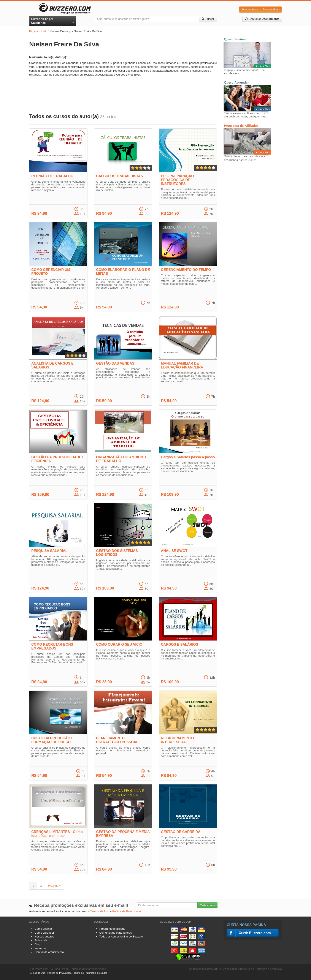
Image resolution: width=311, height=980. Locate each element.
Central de (262, 19)
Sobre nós (41, 940)
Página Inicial (37, 31)
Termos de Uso (100, 911)
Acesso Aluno (271, 9)
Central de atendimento (49, 952)
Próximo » (54, 886)
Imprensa (40, 948)
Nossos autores (44, 937)
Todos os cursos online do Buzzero (121, 937)
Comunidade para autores (116, 933)
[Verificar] (188, 957)
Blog (37, 944)
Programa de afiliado (112, 929)
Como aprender (44, 933)
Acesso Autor (250, 9)
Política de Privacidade (127, 911)
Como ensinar (43, 929)
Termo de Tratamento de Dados (91, 973)
